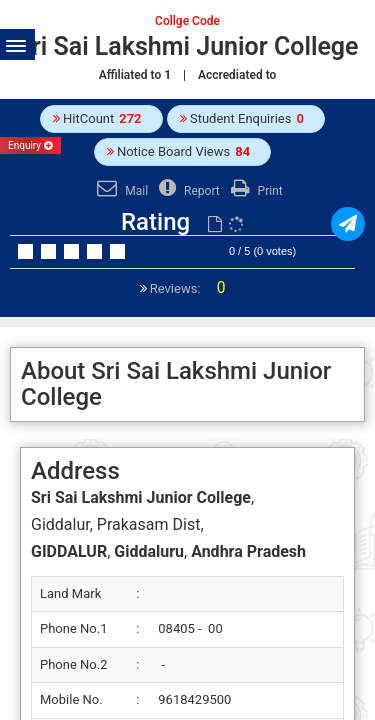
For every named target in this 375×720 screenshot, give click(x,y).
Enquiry (30, 145)
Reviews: (186, 288)
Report (187, 191)
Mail (120, 191)
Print (254, 191)
